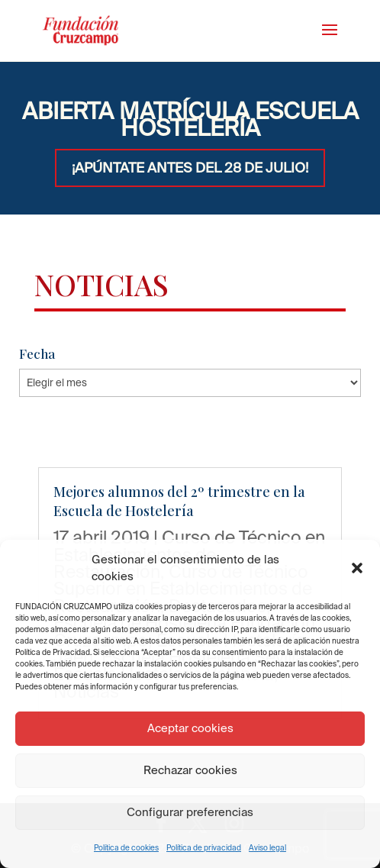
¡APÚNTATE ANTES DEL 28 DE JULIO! (190, 168)
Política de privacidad (204, 848)
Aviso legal (267, 848)
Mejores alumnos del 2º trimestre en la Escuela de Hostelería (179, 501)
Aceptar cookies (190, 728)
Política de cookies (126, 848)
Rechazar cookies (190, 770)
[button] (357, 568)
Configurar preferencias (190, 812)
